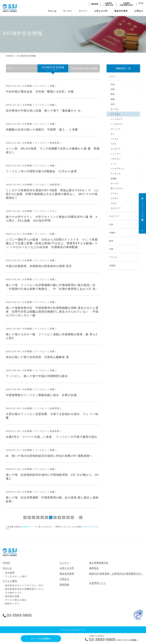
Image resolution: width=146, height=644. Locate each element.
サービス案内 (10, 581)
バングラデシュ (118, 169)
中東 (111, 249)
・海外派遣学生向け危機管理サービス (23, 589)
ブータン (115, 193)
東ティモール (117, 188)
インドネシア (117, 119)
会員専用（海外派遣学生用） (126, 4)
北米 (111, 224)
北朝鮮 (114, 179)
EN (141, 3)
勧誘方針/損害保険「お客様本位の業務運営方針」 (116, 574)
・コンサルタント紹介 (15, 576)
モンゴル (115, 109)
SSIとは (52, 11)
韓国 (113, 99)
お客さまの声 (101, 11)
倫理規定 (94, 568)
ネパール (115, 183)
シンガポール (117, 124)
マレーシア (116, 129)
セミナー (83, 11)
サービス (68, 11)
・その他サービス (12, 593)
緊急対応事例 (121, 11)
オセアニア (114, 216)
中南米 (112, 233)
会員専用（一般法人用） (108, 4)
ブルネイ (115, 198)
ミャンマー (116, 154)
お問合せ (139, 11)
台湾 (113, 104)
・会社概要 (9, 573)
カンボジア (116, 149)
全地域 (112, 266)
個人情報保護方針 (99, 563)
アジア (112, 76)
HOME (10, 56)
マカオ (114, 203)
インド (114, 164)
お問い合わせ (89, 527)
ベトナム (115, 139)
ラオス (114, 144)
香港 (113, 94)
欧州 (111, 241)
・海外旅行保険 (11, 596)
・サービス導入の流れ (15, 600)
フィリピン (116, 114)
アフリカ (113, 257)
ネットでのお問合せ (41, 639)
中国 (113, 89)
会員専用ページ (28, 527)
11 (72, 517)
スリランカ (116, 174)
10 (68, 517)
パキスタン (116, 159)
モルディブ (116, 208)
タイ (113, 134)
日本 (113, 84)
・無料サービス (11, 604)
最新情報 (95, 4)
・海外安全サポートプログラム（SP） (24, 585)
